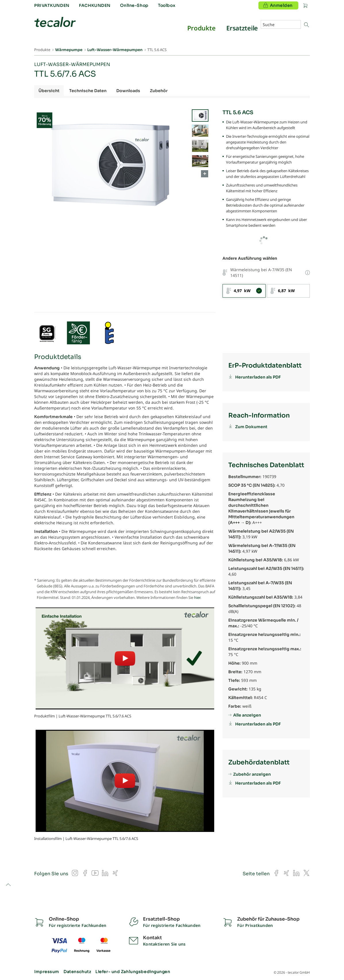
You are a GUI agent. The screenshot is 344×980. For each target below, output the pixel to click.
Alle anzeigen (247, 715)
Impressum (47, 972)
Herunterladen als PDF (258, 377)
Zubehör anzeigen (252, 774)
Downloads (128, 91)
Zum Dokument (251, 427)
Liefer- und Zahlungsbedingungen (133, 972)
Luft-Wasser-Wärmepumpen (72, 64)
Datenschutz (77, 972)
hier (197, 597)
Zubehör (159, 91)
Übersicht (49, 91)
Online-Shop (134, 5)
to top (8, 885)
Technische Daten (88, 91)
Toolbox (167, 5)
